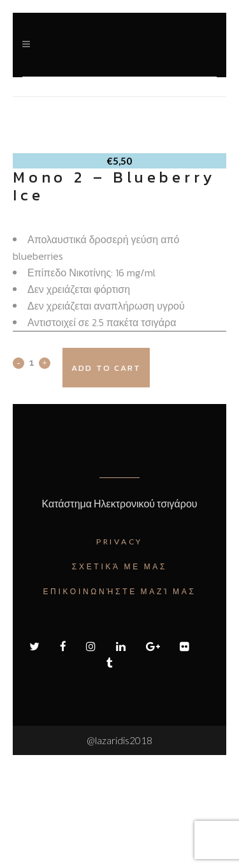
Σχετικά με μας (119, 667)
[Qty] (32, 463)
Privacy (119, 642)
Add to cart (106, 468)
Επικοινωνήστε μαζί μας (119, 692)
